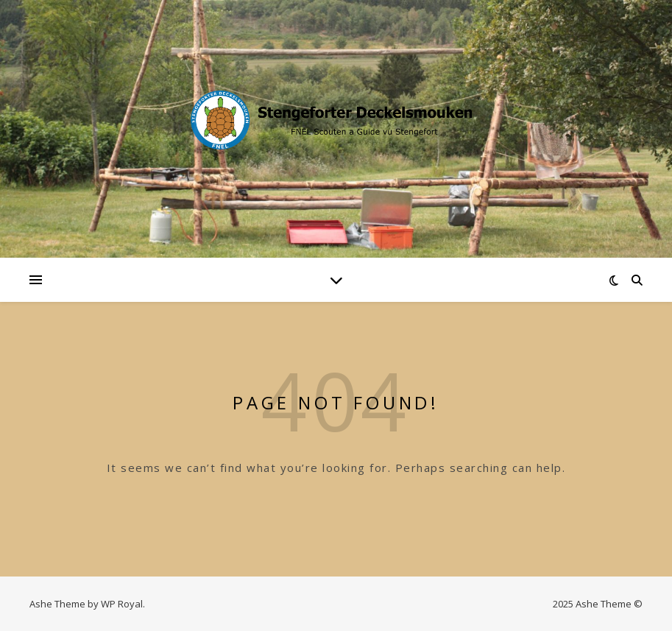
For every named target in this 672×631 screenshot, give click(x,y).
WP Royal (122, 604)
